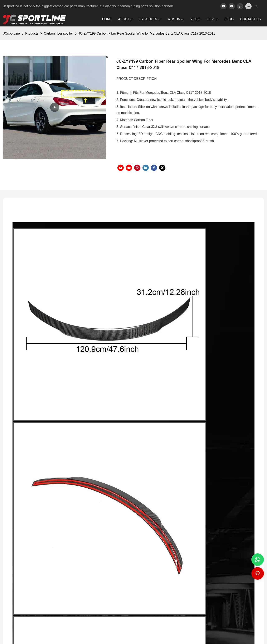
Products (32, 33)
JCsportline (11, 33)
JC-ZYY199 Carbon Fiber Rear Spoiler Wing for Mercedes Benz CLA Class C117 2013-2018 (147, 33)
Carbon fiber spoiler (58, 33)
